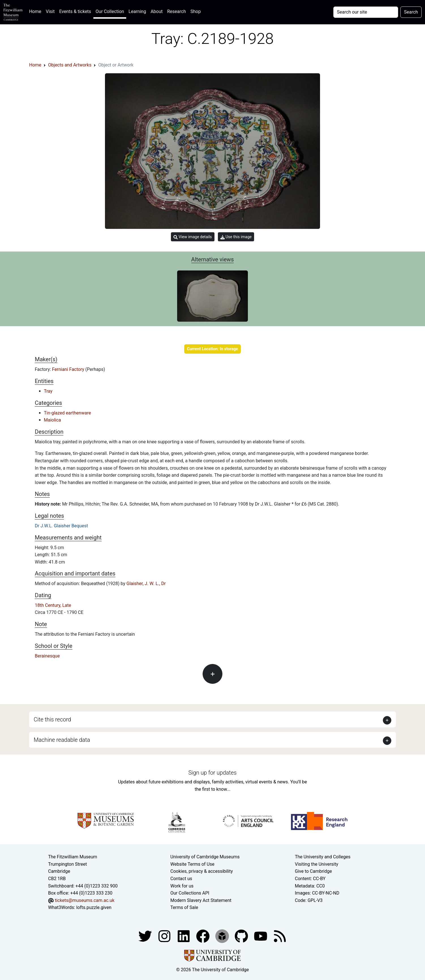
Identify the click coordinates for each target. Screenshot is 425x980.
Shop (196, 11)
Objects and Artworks (70, 65)
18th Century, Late (53, 605)
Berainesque (47, 656)
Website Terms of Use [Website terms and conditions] (192, 864)
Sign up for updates (212, 773)
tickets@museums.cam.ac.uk (85, 900)
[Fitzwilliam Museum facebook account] (184, 936)
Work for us (182, 886)
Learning (137, 11)
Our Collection (110, 11)
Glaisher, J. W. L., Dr (146, 584)
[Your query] (366, 12)
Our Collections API (190, 893)
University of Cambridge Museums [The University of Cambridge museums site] (205, 857)
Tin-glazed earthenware (67, 413)
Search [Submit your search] (411, 12)
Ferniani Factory (69, 369)
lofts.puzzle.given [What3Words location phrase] (94, 907)
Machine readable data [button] (62, 740)
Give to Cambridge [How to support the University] (313, 871)
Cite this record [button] (52, 719)
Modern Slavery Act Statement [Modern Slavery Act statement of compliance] (201, 900)
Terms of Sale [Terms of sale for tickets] (184, 907)
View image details (193, 237)
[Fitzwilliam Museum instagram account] (165, 936)
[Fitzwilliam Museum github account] (242, 936)
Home (36, 11)
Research (177, 11)
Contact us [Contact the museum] (181, 879)
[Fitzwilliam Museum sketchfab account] (223, 936)
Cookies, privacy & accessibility (202, 871)
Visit (50, 11)
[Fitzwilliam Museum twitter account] (146, 936)
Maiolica (52, 420)
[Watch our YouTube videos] (261, 936)
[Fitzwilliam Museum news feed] (280, 936)
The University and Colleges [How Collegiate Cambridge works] (323, 857)
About (157, 11)
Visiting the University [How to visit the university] (316, 864)
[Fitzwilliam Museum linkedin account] (203, 936)
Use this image (236, 237)
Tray (48, 391)
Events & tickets (75, 11)
